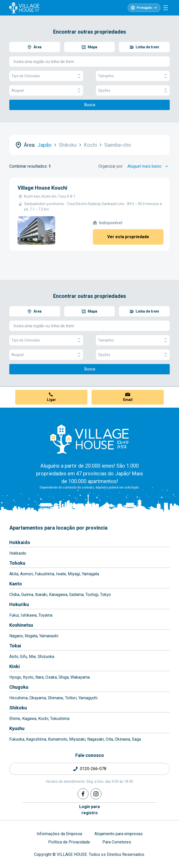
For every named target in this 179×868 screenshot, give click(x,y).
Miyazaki (77, 739)
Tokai (15, 646)
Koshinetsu (21, 625)
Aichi (14, 657)
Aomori (27, 574)
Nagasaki (96, 739)
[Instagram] (96, 794)
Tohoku (17, 563)
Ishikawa (29, 615)
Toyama (45, 615)
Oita (109, 739)
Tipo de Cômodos (46, 76)
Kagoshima (36, 739)
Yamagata (90, 574)
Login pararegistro (89, 810)
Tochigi (92, 595)
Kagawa (29, 719)
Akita (14, 574)
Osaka (51, 677)
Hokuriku (19, 604)
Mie (32, 657)
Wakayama (80, 677)
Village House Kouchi (42, 188)
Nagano (16, 636)
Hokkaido (20, 542)
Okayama (38, 698)
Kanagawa (58, 595)
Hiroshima (18, 698)
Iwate (61, 574)
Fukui (14, 615)
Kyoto (28, 677)
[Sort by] (149, 166)
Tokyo (105, 595)
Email (128, 400)
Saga (136, 739)
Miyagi (74, 574)
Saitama (76, 595)
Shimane (55, 698)
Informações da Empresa (59, 834)
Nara (39, 677)
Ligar (51, 400)
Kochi (43, 719)
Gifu (23, 657)
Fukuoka (17, 739)
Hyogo (15, 677)
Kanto (16, 584)
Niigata (31, 636)
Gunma (27, 595)
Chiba (14, 595)
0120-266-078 (93, 769)
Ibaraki (41, 595)
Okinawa (122, 739)
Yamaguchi (88, 698)
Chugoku (19, 687)
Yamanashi (49, 636)
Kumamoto (58, 739)
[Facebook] (83, 794)
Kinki (15, 666)
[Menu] (166, 8)
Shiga (64, 677)
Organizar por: (111, 166)
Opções (133, 91)
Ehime (15, 719)
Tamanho (133, 76)
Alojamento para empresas (119, 834)
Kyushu (17, 728)
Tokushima (60, 719)
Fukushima (44, 574)
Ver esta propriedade (128, 237)
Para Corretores (117, 842)
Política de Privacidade (69, 842)
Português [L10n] (145, 8)
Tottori (71, 698)
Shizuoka (46, 657)
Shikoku (18, 708)
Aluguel (46, 91)
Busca (90, 105)
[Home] (89, 439)
